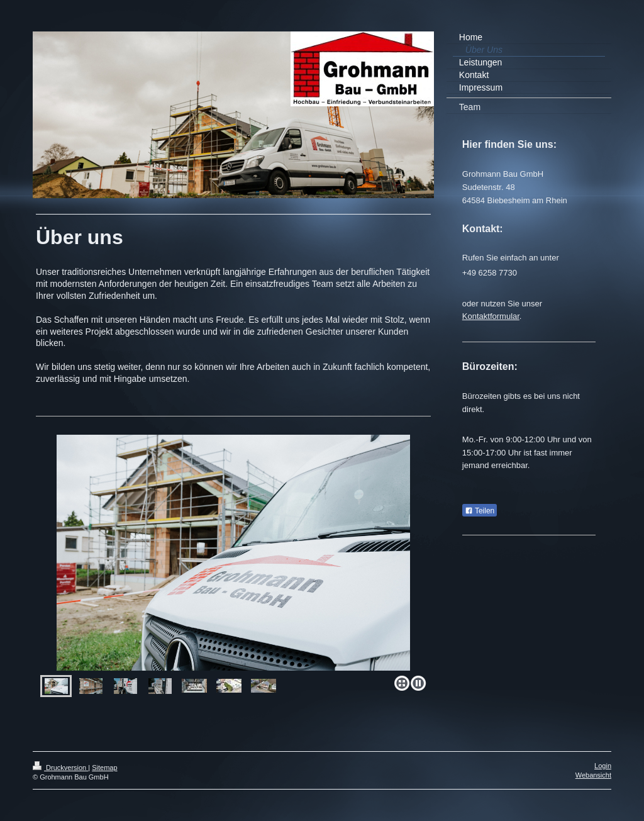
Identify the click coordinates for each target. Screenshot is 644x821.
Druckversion (60, 768)
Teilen (480, 511)
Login (603, 766)
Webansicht (593, 775)
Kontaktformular (491, 316)
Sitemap (104, 768)
